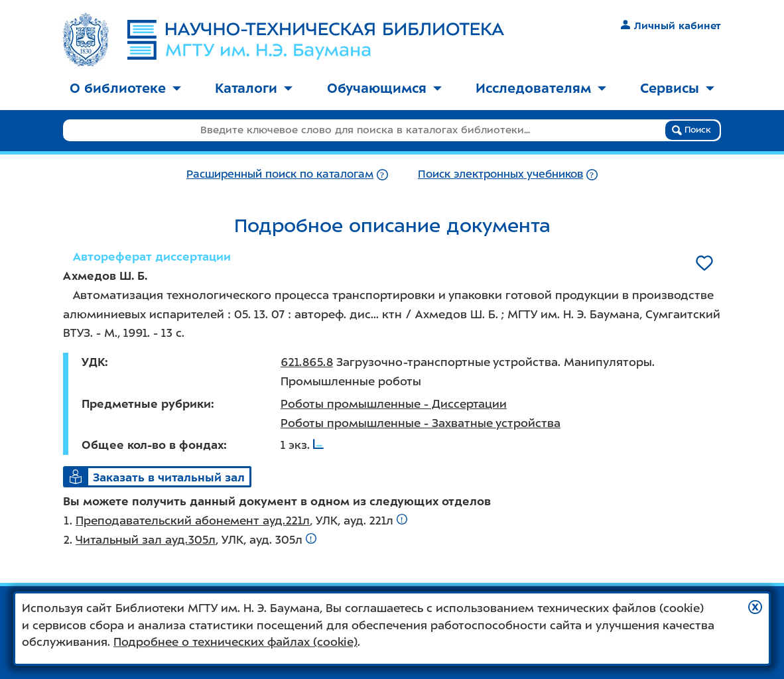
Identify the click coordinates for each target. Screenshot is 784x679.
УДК (93, 362)
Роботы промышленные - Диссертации (394, 404)
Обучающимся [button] (384, 88)
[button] (755, 607)
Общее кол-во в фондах (153, 445)
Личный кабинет (671, 26)
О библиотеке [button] (125, 88)
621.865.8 (307, 362)
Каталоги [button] (254, 88)
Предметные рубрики (146, 404)
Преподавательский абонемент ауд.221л (193, 521)
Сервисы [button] (677, 88)
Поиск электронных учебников (500, 174)
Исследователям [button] (541, 88)
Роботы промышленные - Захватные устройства (421, 423)
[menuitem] (125, 89)
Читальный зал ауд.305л (146, 540)
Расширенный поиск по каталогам (280, 174)
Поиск (691, 130)
